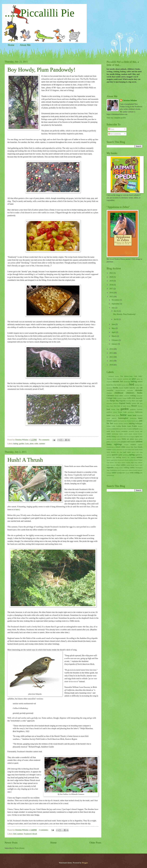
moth (108, 431)
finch (112, 406)
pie (128, 439)
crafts (129, 398)
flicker (129, 406)
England (122, 403)
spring (132, 455)
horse (123, 415)
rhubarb (118, 447)
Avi (121, 381)
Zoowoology (110, 475)
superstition (114, 460)
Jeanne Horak (131, 421)
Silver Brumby (111, 452)
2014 (111, 349)
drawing (129, 401)
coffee (121, 396)
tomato (123, 463)
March (114, 336)
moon (141, 429)
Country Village (122, 398)
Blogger (85, 863)
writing (137, 473)
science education (117, 450)
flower (134, 406)
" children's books (113, 376)
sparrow (115, 455)
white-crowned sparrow (135, 470)
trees (136, 463)
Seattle (137, 450)
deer (108, 401)
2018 (111, 285)
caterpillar (110, 390)
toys (132, 463)
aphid (134, 379)
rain (129, 442)
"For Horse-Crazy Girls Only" (131, 376)
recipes (126, 444)
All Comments (115, 134)
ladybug (132, 423)
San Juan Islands (137, 447)
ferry (108, 406)
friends (113, 409)
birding (137, 385)
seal (133, 450)
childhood (119, 393)
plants (132, 439)
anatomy (120, 379)
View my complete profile (116, 118)
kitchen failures (123, 424)
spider (120, 455)
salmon (128, 447)
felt (138, 403)
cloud (117, 396)
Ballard (140, 382)
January (115, 344)
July (113, 308)
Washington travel (115, 470)
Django (113, 401)
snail (125, 452)
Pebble (124, 439)
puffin (119, 442)
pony (108, 442)
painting (109, 439)
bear (112, 385)
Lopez (129, 426)
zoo (141, 473)
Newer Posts (11, 843)
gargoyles (133, 409)
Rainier (133, 442)
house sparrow (112, 418)
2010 (111, 365)
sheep (141, 450)
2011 (111, 361)
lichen (109, 426)
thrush (136, 460)
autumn (116, 381)
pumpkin (124, 442)
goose (115, 412)
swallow (131, 460)
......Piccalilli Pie (40, 13)
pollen (141, 439)
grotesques (131, 412)
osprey (137, 437)
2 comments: (44, 830)
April (114, 332)
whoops (109, 473)
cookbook (126, 396)
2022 (111, 273)
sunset (108, 460)
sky (118, 452)
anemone (126, 379)
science (109, 450)
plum (32, 444)
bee (115, 385)
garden (22, 444)
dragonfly (122, 401)
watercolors (125, 470)
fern (141, 403)
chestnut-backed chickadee (124, 390)
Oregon (132, 437)
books (116, 388)
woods (127, 473)
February (115, 340)
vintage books (119, 468)
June (114, 324)
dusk (137, 401)
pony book (113, 442)
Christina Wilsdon (130, 101)
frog (118, 409)
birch (127, 385)
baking (16, 444)
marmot (140, 426)
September (116, 304)
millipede (136, 429)
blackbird (109, 388)
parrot (119, 439)
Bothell (121, 388)
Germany (140, 409)
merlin (121, 429)
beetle (119, 385)
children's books (134, 393)
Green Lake (122, 412)
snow (129, 452)
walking (126, 468)
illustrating (133, 418)
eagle (141, 401)
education (109, 403)
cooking (133, 396)
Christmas (110, 396)
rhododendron (111, 447)
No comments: (44, 440)
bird (15, 834)
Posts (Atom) (20, 848)
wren (132, 473)
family (128, 403)
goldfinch (109, 412)
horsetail (140, 415)
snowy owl (135, 452)
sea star (125, 450)
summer (42, 444)
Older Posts (95, 843)
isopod (114, 421)
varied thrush (130, 465)
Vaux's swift (139, 465)
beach (109, 385)
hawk (109, 415)
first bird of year (120, 406)
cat (141, 388)
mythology (115, 434)
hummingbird (123, 418)
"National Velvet (112, 379)
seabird (130, 450)
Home (11, 45)
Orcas (128, 437)
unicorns (113, 465)
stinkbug (133, 457)
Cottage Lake (112, 398)
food (108, 409)
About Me (25, 45)
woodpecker (121, 473)
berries (123, 385)
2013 (111, 353)
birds (141, 385)
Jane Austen (121, 421)
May (114, 328)
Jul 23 (116, 311)
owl (141, 437)
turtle (108, 465)
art (142, 379)
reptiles (140, 444)
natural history (138, 434)
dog (117, 401)
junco (137, 421)
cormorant (139, 396)
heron (118, 415)
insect (140, 418)
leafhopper (139, 424)
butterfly (132, 388)
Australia (109, 382)
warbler (132, 468)
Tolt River (118, 463)
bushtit (126, 388)
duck (133, 401)
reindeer (133, 444)
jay (126, 421)
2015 (111, 297)
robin (36, 444)
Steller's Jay (126, 457)
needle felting (111, 437)
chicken (109, 393)
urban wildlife (121, 465)
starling (118, 457)
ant (130, 379)
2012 (111, 357)
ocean (118, 437)
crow (133, 398)
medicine (109, 429)
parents (114, 439)
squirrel (138, 455)
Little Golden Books (119, 426)
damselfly (139, 398)
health (113, 415)
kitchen (116, 424)
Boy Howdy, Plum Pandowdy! (41, 70)
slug (121, 452)
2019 (111, 281)
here (17, 509)
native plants (128, 434)
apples (138, 379)
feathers (134, 403)
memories (116, 429)
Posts (111, 129)
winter (114, 473)
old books (123, 437)
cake (138, 388)
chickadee (139, 390)
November (116, 300)
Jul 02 (116, 319)
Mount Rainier (116, 431)
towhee (128, 463)
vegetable (110, 468)
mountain (125, 431)
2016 (111, 293)
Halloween (139, 412)
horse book (132, 415)
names (121, 434)
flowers (140, 406)
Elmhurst (116, 403)
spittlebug (126, 455)
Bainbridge (127, 382)
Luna (27, 444)
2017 (111, 289)
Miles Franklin (128, 429)
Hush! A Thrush (25, 460)
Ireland (109, 421)
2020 (111, 277)
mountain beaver (134, 431)
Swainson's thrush (30, 834)
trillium (140, 463)
